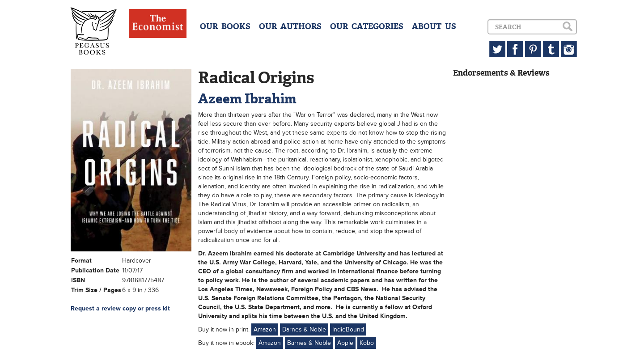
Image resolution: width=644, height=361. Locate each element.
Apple (345, 343)
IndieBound (348, 329)
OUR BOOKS (225, 26)
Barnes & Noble (304, 329)
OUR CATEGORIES (367, 26)
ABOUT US (434, 26)
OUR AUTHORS (290, 26)
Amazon (265, 329)
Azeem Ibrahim (247, 99)
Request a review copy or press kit (120, 308)
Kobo (367, 343)
